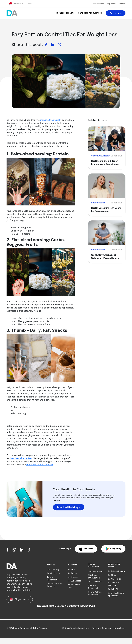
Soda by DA (113, 589)
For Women (72, 573)
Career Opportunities (53, 579)
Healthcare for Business (89, 13)
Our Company (53, 570)
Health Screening (96, 571)
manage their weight (51, 120)
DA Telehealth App (116, 571)
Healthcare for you (64, 13)
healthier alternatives (21, 458)
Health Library (98, 4)
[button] (86, 549)
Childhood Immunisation (94, 577)
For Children (73, 577)
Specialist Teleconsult (93, 587)
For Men (71, 570)
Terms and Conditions (101, 633)
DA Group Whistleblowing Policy (76, 633)
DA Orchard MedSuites (113, 584)
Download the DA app (69, 507)
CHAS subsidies (95, 582)
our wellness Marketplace (40, 465)
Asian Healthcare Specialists (116, 594)
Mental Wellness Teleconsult (95, 593)
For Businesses (74, 581)
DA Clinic (112, 575)
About (31, 4)
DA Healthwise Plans (74, 586)
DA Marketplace (115, 579)
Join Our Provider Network (55, 585)
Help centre (111, 4)
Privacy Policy (119, 633)
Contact (122, 4)
